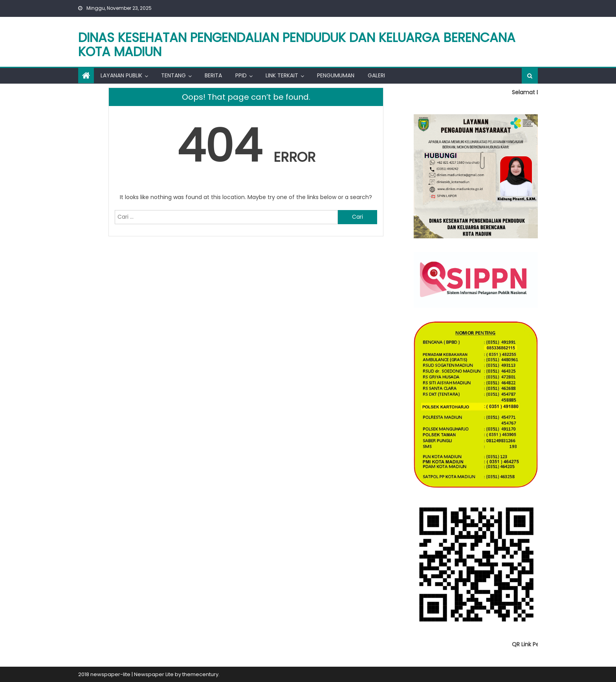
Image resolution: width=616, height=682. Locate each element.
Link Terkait (282, 75)
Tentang (173, 75)
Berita (213, 75)
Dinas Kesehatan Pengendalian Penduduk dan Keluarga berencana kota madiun (297, 45)
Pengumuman (336, 75)
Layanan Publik (121, 75)
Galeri (376, 75)
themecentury (200, 674)
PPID (241, 75)
